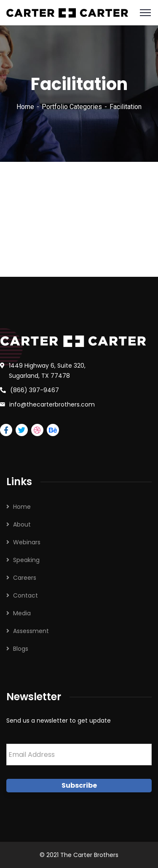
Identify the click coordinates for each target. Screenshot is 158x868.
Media (22, 613)
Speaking (26, 560)
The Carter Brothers (89, 855)
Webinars (27, 542)
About (22, 524)
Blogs (21, 649)
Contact (25, 595)
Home (25, 107)
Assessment (31, 631)
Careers (25, 578)
